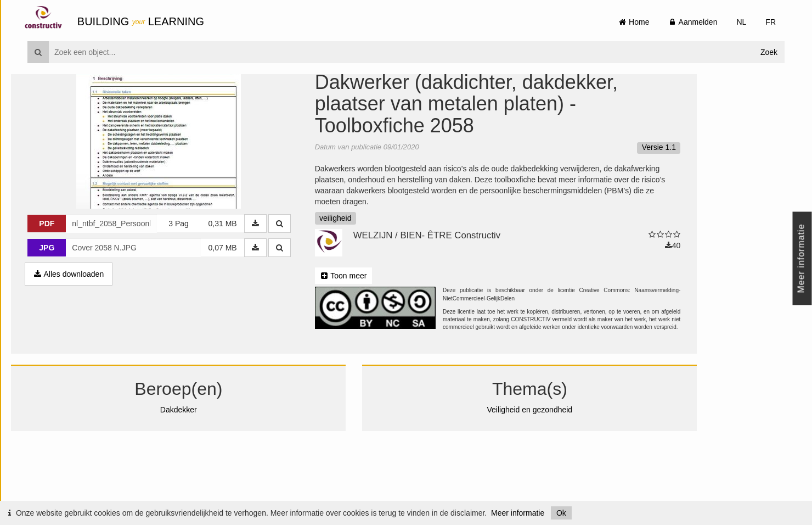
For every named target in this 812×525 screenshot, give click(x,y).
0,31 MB (239, 280)
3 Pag (195, 280)
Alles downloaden (85, 330)
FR (771, 22)
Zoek (769, 52)
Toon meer (360, 332)
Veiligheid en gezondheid (546, 466)
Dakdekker (195, 466)
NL (741, 22)
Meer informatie (518, 513)
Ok (561, 513)
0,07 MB (239, 304)
